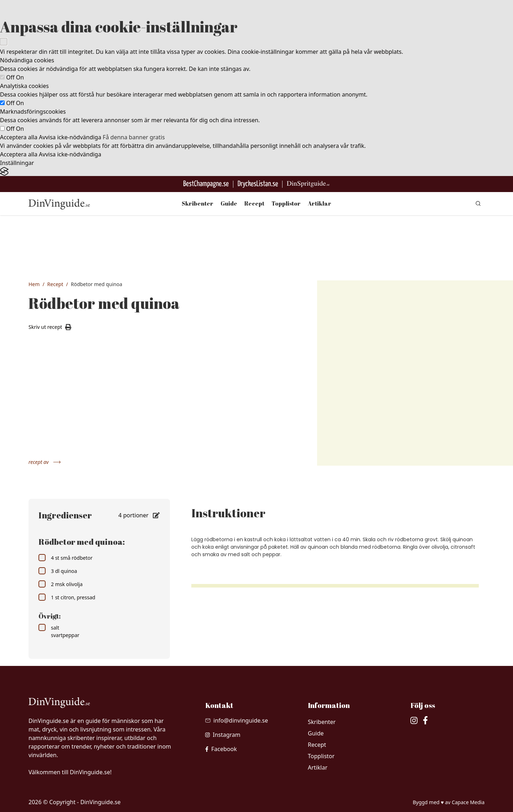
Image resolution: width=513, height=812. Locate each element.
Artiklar (320, 203)
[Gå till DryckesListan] (258, 184)
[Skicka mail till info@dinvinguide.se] (237, 720)
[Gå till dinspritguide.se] (308, 184)
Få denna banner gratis (134, 137)
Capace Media (468, 802)
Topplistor (286, 203)
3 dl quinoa (58, 571)
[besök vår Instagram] (223, 735)
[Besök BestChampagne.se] (206, 184)
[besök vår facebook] (221, 749)
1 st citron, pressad (67, 597)
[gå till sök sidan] (478, 203)
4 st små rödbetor (66, 558)
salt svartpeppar (59, 631)
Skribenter (198, 203)
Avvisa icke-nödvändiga (70, 137)
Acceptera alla (19, 137)
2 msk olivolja (61, 584)
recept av (45, 462)
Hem (34, 284)
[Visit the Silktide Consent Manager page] (256, 172)
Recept (254, 203)
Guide (229, 203)
